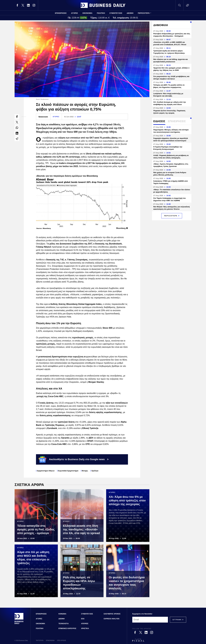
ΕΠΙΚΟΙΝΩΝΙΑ (50, 641)
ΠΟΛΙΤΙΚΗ (101, 13)
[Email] (150, 620)
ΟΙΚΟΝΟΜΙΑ (87, 13)
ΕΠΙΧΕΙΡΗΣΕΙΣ (61, 13)
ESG (83, 619)
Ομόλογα (95, 471)
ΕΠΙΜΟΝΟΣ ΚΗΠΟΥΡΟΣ (67, 628)
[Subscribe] (177, 620)
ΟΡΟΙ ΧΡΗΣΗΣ (62, 641)
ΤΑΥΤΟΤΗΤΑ (40, 641)
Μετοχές (85, 471)
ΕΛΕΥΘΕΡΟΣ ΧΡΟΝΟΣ (112, 614)
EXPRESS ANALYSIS (112, 619)
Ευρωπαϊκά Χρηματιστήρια (68, 471)
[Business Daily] (19, 624)
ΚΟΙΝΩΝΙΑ (62, 614)
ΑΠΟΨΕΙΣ (85, 624)
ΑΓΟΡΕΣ (74, 13)
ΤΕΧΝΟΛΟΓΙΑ (64, 624)
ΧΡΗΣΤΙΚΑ (85, 628)
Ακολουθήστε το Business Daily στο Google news (74, 459)
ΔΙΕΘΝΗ (130, 13)
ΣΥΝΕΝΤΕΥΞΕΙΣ (116, 13)
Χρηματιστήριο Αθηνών (46, 471)
